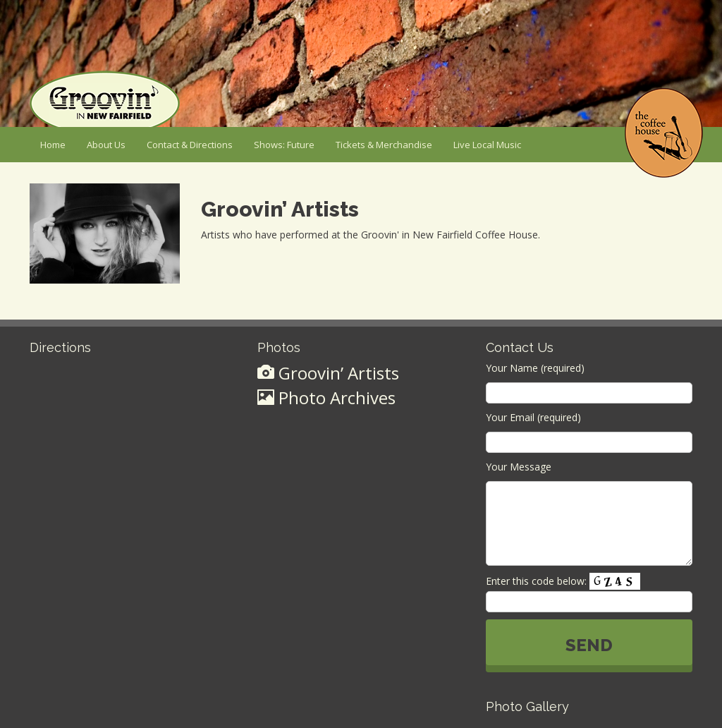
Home (53, 145)
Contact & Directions (190, 145)
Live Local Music (487, 145)
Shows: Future (284, 145)
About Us (106, 145)
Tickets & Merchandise (384, 145)
